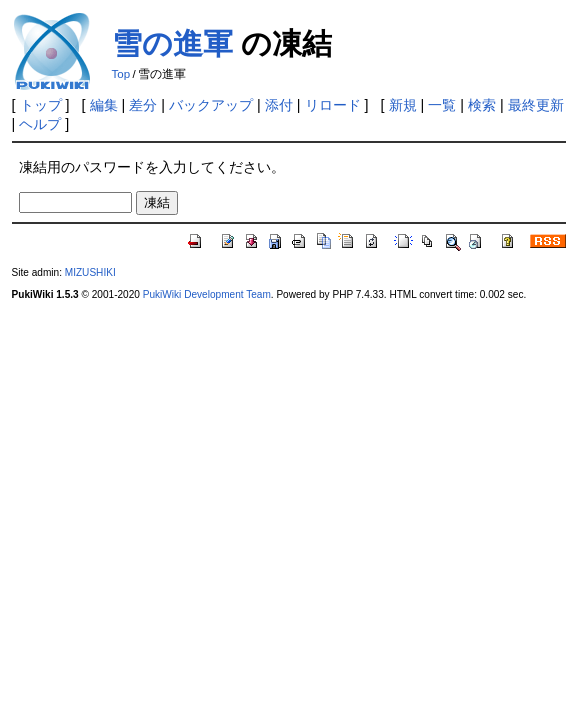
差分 (143, 105)
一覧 (442, 105)
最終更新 (536, 105)
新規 (403, 105)
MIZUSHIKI (90, 272)
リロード (333, 105)
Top (121, 74)
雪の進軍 (172, 43)
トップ (41, 105)
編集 (104, 105)
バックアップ (211, 105)
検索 (482, 105)
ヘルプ (40, 124)
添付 (279, 105)
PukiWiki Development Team (207, 294)
